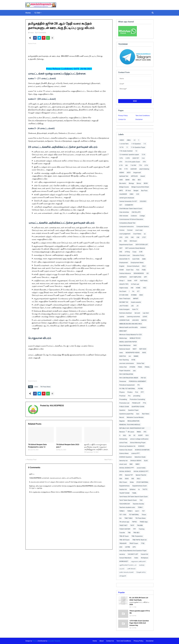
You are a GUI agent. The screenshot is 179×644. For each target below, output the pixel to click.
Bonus (139, 183)
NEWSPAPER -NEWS (133, 353)
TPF (134, 529)
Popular (121, 592)
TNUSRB (140, 525)
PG (138, 385)
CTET (144, 237)
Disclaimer (139, 119)
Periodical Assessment (127, 385)
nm (130, 356)
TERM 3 (130, 511)
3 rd (143, 158)
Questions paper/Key (126, 414)
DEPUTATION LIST (142, 245)
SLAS (146, 461)
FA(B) (144, 270)
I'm (133, 291)
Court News (137, 234)
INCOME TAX (124, 302)
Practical (122, 396)
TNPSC (134, 522)
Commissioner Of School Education (131, 219)
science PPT (135, 453)
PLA (137, 392)
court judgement (125, 234)
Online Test (123, 367)
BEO (139, 180)
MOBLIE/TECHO (135, 338)
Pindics (130, 392)
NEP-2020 (143, 349)
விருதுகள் (123, 576)
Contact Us (122, 119)
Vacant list (144, 554)
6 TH (121, 165)
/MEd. (129, 140)
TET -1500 (123, 515)
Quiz (138, 414)
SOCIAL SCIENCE (125, 471)
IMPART (136, 299)
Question (122, 410)
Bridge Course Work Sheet (140, 187)
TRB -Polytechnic (137, 536)
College (142, 216)
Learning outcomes (133, 317)
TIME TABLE (128, 518)
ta (139, 489)
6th (127, 165)
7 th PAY (133, 165)
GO (148, 273)
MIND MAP (123, 331)
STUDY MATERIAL (142, 482)
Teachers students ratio (127, 507)
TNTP (132, 525)
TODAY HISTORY (125, 529)
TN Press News (45, 387)
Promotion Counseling (137, 399)
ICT (138, 291)
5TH (144, 162)
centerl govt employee (127, 198)
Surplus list (123, 489)
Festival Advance (125, 273)
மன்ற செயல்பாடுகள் (126, 572)
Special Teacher (141, 475)
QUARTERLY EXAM (138, 407)
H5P (136, 281)
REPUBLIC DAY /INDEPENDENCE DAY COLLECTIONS (132, 429)
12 (136, 151)
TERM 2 (122, 511)
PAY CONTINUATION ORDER (129, 378)
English (122, 266)
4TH (121, 162)
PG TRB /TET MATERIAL (127, 389)
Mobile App (123, 338)
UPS (134, 547)
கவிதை (142, 565)
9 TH (126, 169)
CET (121, 205)
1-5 (145, 144)
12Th (121, 158)
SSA (121, 479)
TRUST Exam (134, 543)
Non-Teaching (124, 360)
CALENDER (123, 194)
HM (132, 288)
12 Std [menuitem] (37, 13)
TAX (141, 500)
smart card (123, 464)
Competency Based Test (127, 223)
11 (127, 147)
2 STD (128, 158)
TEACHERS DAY (125, 504)
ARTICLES (134, 176)
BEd (134, 180)
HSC (145, 288)
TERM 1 (140, 507)
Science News (124, 453)
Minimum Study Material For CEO (131, 335)
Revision (122, 432)
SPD (121, 475)
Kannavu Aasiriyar (126, 313)
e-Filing (127, 252)
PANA (140, 367)
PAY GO (143, 378)
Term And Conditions (143, 116)
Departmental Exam (126, 245)
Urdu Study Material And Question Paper (133, 551)
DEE (126, 241)
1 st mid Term (124, 144)
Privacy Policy (123, 116)
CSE (138, 237)
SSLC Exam (123, 482)
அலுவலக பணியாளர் (138, 561)
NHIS (144, 353)
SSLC (139, 479)
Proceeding (123, 399)
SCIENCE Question (126, 457)
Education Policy (138, 255)
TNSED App (144, 522)
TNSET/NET (123, 525)
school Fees (123, 443)
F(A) (138, 270)
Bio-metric (123, 183)
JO (137, 306)
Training (142, 529)
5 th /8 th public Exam (133, 162)
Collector (134, 216)
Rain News (146, 414)
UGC (121, 547)
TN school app (124, 522)
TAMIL (134, 493)
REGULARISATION (133, 421)
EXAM (121, 270)
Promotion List (124, 403)
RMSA (139, 432)
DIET (121, 248)
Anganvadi (137, 173)
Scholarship (123, 439)
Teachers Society (138, 504)
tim (120, 518)
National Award (125, 349)
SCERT (140, 435)
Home (95, 641)
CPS (127, 237)
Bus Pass (144, 191)
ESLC (144, 266)
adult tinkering (144, 169)
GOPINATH (123, 277)
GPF (145, 277)
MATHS (144, 320)
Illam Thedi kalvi (125, 299)
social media (141, 468)
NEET (135, 349)
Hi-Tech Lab (135, 284)
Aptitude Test (124, 176)
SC (134, 435)
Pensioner (123, 381)
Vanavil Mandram (125, 558)
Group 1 (122, 281)
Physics (122, 392)
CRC (132, 237)
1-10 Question (136, 144)
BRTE (121, 191)
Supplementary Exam (140, 486)
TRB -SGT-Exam (124, 540)
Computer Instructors (126, 227)
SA (130, 435)
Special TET (129, 475)
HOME (138, 288)
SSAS (127, 479)
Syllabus (133, 489)
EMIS (144, 259)
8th (120, 169)
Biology (131, 183)
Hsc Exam (123, 291)
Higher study (124, 288)
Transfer (122, 533)
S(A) (124, 435)
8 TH (146, 165)
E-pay (134, 252)
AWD (121, 180)
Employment (124, 263)
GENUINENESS (139, 273)
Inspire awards (136, 302)
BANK (128, 180)
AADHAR (134, 169)
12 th (143, 155)
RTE (145, 432)
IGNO (141, 295)
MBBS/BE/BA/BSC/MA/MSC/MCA (131, 324)
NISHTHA (123, 356)
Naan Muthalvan (125, 345)
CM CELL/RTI (136, 212)
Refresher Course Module (135, 417)
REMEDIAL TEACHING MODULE (130, 425)
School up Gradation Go (127, 446)
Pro (129, 396)
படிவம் (122, 569)
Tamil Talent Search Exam (128, 500)
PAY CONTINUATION (126, 374)
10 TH (121, 147)
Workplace (145, 558)
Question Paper (133, 410)
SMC (131, 464)
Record (122, 417)
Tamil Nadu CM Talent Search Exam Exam (134, 497)
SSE (133, 479)
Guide (129, 281)
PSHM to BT (136, 403)
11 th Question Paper (138, 147)
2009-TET (136, 158)
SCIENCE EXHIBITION (142, 450)
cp (145, 234)
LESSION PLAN (124, 320)
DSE (121, 252)
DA (120, 241)
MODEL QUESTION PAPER (128, 342)
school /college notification (139, 439)
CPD (121, 237)
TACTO (145, 489)
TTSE (143, 543)
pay (134, 371)
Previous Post (32, 459)
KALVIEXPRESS (57, 405)
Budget (136, 191)
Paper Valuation (125, 371)
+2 (134, 140)
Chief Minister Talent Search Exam (131, 209)
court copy (139, 230)
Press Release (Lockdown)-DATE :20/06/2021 (69, 69)
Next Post (108, 459)
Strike (132, 482)
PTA (145, 403)
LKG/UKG (135, 320)
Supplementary (124, 486)
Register (122, 421)
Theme (35, 641)
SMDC (138, 464)
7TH (140, 165)
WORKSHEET (124, 561)
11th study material (126, 151)
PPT (142, 392)
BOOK (146, 183)
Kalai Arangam (124, 309)
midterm (143, 327)
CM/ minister (124, 216)
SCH (147, 435)
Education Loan (125, 255)
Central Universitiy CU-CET (128, 201)
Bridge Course (124, 187)
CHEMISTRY (129, 205)
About (101, 641)
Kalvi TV (135, 309)
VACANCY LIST (133, 554)
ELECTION (136, 259)
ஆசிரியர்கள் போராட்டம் (128, 565)
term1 (137, 511)
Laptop (122, 317)
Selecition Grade (140, 457)
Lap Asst (146, 313)
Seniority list (123, 461)
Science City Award (126, 450)
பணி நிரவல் (131, 569)
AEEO (129, 173)
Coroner (130, 230)
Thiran (144, 515)
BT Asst (128, 191)
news (32, 33)
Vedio (136, 558)
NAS (135, 345)
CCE (138, 194)
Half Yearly (144, 281)
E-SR (141, 252)
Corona (122, 230)
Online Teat (140, 363)
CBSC (132, 194)
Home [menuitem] (28, 13)
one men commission (127, 363)
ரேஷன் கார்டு (141, 572)
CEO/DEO (143, 201)
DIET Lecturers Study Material (135, 248)
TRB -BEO (136, 533)
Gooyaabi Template (54, 641)
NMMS (136, 356)
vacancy (122, 554)
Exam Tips (130, 270)
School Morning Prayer (138, 443)
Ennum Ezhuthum (133, 266)
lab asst (137, 313)
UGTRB (127, 547)
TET (143, 511)
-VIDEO (122, 140)
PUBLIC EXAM (124, 407)
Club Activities (124, 212)
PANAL (147, 367)
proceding (137, 396)
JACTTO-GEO (124, 306)
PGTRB (140, 389)
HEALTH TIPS (124, 284)
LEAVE (145, 317)
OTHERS (132, 367)
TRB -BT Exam (124, 536)
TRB (129, 533)
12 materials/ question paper (129, 155)
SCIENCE (141, 446)
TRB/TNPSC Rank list (139, 540)
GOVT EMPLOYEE (135, 277)
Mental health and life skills (128, 327)
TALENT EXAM (124, 493)
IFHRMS (134, 295)
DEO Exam (133, 241)
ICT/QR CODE (124, 295)
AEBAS (122, 173)
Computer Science (143, 227)
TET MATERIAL (134, 515)
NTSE (133, 360)
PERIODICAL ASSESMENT (137, 381)
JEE (132, 306)
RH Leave (131, 432)
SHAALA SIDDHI (136, 461)
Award (143, 176)
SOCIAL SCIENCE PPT (127, 468)
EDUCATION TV (124, 259)
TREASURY (123, 543)
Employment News (137, 263)
